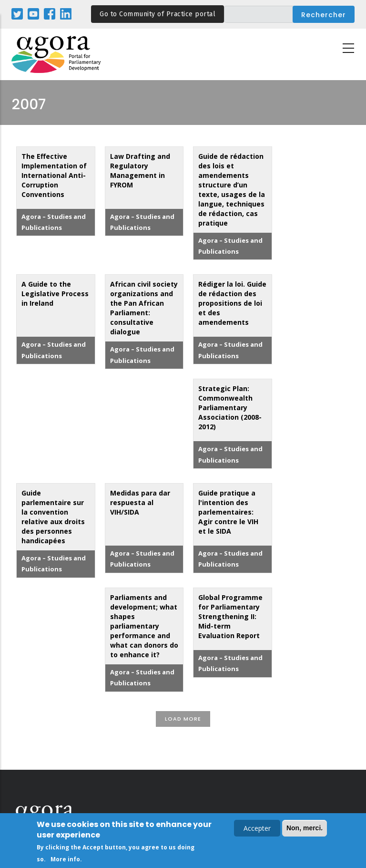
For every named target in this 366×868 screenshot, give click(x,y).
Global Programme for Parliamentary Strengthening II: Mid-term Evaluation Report (230, 616)
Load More (183, 719)
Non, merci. (305, 829)
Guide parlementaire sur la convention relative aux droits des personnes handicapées (53, 517)
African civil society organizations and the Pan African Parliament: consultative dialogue (144, 308)
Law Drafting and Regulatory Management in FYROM (140, 170)
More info (65, 861)
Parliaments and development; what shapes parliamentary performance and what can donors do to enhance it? (144, 626)
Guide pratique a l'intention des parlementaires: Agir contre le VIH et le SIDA (228, 512)
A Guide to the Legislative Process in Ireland (55, 294)
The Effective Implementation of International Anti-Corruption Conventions (54, 175)
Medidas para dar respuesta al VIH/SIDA (140, 502)
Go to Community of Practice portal (158, 14)
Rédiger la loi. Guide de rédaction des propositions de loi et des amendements (232, 303)
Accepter (257, 830)
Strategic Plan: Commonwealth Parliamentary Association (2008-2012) (230, 408)
